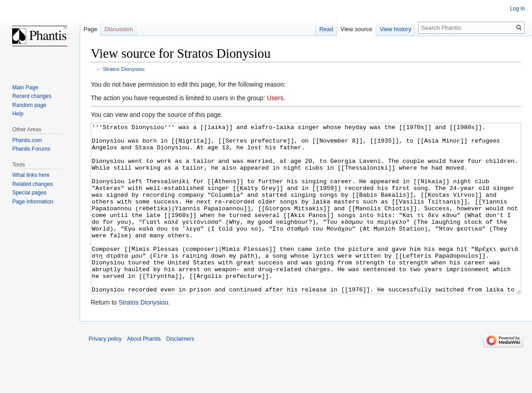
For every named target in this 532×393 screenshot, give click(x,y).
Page (90, 29)
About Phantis (144, 373)
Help (18, 114)
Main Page (25, 88)
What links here (31, 175)
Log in (517, 9)
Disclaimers (180, 373)
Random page (29, 105)
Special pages (29, 193)
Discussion (119, 29)
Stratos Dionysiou (124, 69)
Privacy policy (105, 373)
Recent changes (32, 96)
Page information (33, 202)
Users (275, 98)
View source (357, 29)
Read (326, 29)
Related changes (33, 184)
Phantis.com (27, 140)
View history (396, 29)
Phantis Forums (31, 149)
